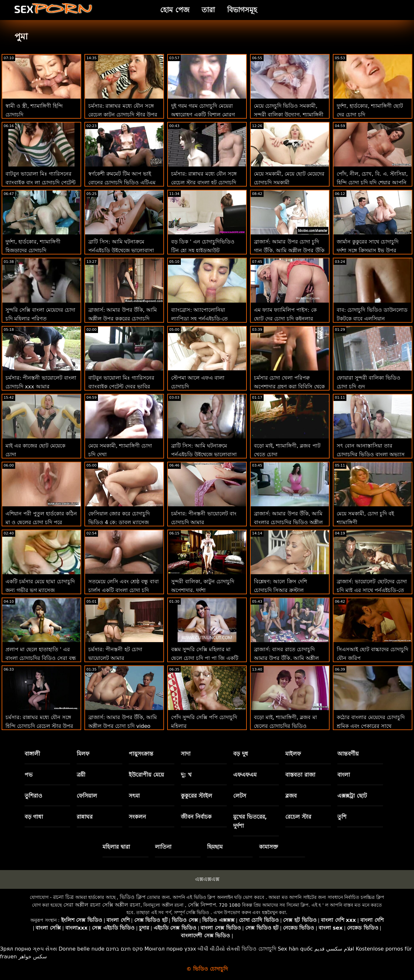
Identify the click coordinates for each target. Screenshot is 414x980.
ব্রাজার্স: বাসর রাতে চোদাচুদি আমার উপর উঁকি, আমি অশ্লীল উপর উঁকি (286, 658)
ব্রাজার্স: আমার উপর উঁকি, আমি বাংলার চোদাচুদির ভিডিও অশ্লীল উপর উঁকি (288, 522)
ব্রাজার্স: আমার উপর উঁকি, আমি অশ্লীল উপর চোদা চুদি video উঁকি (123, 726)
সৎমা (134, 796)
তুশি (342, 817)
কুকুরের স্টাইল (196, 796)
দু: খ (186, 775)
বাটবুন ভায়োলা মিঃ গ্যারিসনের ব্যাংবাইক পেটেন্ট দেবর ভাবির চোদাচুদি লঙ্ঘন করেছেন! (121, 387)
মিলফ (83, 754)
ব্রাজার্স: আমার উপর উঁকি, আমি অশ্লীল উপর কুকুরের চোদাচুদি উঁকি (123, 319)
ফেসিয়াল (87, 796)
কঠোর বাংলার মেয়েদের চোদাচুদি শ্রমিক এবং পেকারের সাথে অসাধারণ (371, 726)
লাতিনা (163, 847)
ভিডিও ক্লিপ (133, 897)
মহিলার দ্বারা (116, 847)
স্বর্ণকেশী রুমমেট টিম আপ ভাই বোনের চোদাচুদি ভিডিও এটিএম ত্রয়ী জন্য (122, 183)
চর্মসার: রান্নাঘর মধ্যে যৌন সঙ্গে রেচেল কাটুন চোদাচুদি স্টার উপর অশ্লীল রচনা (123, 115)
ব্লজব (291, 796)
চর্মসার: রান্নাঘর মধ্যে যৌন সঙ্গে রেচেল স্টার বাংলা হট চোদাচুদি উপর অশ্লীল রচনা (204, 183)
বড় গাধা (34, 817)
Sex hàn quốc (295, 949)
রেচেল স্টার (298, 817)
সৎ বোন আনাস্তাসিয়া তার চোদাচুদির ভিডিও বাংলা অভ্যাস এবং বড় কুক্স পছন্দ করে (371, 454)
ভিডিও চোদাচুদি (259, 949)
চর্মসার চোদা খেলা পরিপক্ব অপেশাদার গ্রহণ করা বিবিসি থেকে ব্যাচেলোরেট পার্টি (289, 387)
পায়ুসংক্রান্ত (141, 754)
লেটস (240, 796)
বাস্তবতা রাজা (300, 775)
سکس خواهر (33, 957)
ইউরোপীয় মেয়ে (146, 775)
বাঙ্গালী (32, 754)
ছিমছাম (215, 847)
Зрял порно (16, 949)
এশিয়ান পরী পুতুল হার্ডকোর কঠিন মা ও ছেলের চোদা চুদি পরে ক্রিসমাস (41, 522)
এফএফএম (245, 775)
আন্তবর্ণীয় (348, 754)
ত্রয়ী (81, 775)
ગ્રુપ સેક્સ (45, 949)
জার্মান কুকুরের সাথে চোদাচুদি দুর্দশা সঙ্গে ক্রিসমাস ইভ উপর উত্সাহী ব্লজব (368, 250)
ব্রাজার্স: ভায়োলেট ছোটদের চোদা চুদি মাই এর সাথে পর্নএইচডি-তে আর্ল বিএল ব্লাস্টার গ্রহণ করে (372, 590)
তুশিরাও (33, 796)
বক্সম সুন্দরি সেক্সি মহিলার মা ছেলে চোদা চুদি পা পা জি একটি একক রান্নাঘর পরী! (205, 658)
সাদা (186, 754)
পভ (29, 775)
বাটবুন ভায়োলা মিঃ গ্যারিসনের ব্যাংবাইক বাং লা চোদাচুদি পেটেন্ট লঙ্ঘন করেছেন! (41, 183)
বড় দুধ (241, 754)
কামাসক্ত (269, 847)
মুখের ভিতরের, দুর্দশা (250, 821)
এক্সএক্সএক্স (207, 879)
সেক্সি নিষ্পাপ (202, 905)
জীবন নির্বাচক (196, 817)
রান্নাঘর (85, 817)
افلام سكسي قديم (334, 949)
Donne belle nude (81, 949)
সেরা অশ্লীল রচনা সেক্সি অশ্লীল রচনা (102, 905)
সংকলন (137, 817)
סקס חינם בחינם (125, 949)
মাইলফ (293, 754)
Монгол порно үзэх (170, 949)
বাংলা (344, 775)
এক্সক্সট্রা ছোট (352, 796)
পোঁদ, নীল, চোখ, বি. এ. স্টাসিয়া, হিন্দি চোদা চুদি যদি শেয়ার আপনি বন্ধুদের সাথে (372, 183)
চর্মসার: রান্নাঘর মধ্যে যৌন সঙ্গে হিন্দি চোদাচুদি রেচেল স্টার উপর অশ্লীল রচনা (39, 726)
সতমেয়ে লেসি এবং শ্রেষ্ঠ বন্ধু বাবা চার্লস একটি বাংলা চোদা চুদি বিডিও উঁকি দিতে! (124, 590)
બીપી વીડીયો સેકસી (219, 949)
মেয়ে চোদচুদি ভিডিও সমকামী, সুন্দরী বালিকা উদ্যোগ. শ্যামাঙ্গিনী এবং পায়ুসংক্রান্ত (289, 115)
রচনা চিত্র (63, 897)
